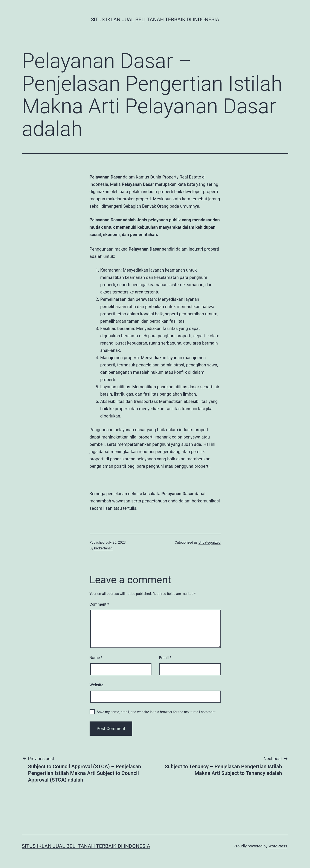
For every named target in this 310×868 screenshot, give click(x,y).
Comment (99, 604)
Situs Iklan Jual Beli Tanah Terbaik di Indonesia (155, 20)
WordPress (278, 846)
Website (97, 685)
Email (165, 658)
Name (96, 658)
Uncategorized (210, 542)
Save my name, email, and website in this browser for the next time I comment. (157, 712)
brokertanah (103, 548)
